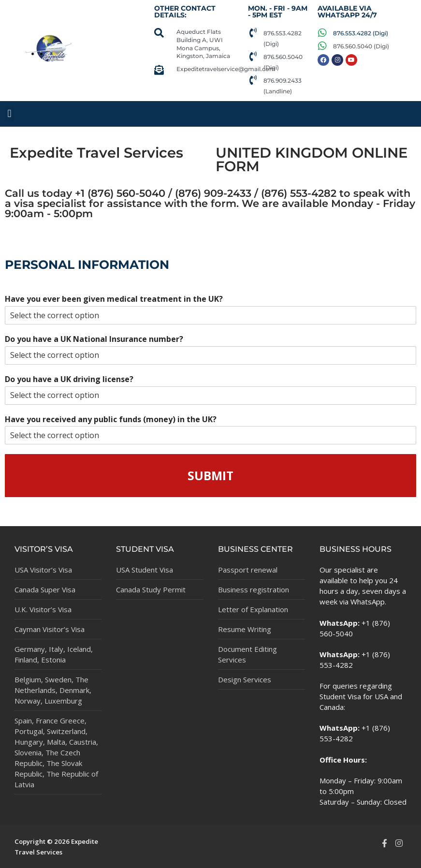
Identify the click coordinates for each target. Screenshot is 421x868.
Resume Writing (245, 629)
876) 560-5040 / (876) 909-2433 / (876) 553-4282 (214, 193)
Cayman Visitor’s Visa (50, 629)
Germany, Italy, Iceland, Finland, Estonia (54, 654)
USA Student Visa (145, 570)
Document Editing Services (247, 654)
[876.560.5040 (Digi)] (253, 57)
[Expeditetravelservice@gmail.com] (159, 70)
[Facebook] (384, 843)
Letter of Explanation (253, 609)
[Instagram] (399, 843)
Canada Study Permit (151, 589)
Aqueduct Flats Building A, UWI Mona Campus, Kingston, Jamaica (203, 44)
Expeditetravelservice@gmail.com (226, 69)
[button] (9, 114)
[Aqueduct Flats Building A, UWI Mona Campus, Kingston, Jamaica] (159, 33)
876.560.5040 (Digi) (361, 46)
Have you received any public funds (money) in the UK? (111, 419)
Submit (210, 475)
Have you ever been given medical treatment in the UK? (114, 299)
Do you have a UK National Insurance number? (94, 339)
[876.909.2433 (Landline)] (253, 80)
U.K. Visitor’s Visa (43, 609)
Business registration (254, 589)
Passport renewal (248, 570)
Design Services (245, 679)
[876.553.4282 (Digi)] (253, 33)
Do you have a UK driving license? (69, 379)
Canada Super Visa (45, 589)
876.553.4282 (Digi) (361, 33)
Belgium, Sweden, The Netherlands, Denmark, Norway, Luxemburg (53, 690)
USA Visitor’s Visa (43, 570)
